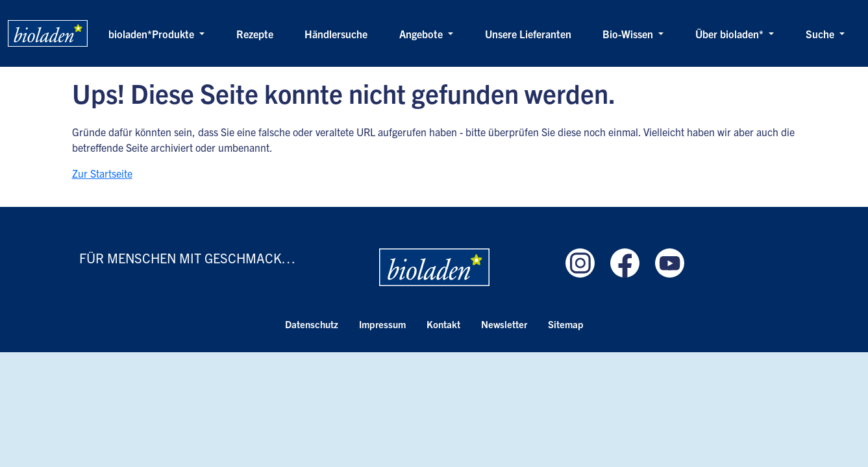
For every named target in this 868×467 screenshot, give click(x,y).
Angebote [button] (422, 34)
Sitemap (566, 324)
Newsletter (504, 324)
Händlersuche (336, 34)
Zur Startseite (102, 173)
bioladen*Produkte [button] (153, 34)
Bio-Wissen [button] (629, 34)
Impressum (382, 324)
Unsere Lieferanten (528, 34)
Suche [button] (821, 34)
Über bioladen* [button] (731, 34)
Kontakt (443, 324)
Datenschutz (312, 324)
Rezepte (255, 34)
